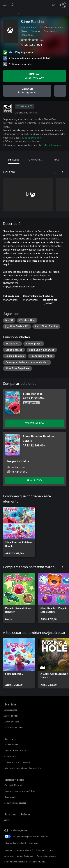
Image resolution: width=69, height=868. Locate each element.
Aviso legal (9, 856)
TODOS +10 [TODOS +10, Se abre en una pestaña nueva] (25, 107)
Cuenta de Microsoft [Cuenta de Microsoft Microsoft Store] (14, 785)
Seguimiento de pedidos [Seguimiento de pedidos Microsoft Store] (15, 803)
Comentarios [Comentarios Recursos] (10, 756)
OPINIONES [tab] (35, 159)
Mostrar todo (42, 567)
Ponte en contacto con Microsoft (19, 850)
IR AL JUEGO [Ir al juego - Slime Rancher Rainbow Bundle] (34, 480)
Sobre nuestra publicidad (16, 862)
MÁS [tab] (56, 159)
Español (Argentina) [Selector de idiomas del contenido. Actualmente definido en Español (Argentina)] (19, 830)
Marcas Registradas (25, 856)
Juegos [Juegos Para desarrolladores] (7, 820)
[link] (19, 532)
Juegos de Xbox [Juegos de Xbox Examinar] (11, 716)
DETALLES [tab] (14, 159)
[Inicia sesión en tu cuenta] (63, 5)
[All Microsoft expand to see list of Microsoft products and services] (5, 5)
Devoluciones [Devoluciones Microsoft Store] (10, 797)
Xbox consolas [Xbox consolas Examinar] (11, 710)
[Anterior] (55, 172)
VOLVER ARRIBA (34, 423)
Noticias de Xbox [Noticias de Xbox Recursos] (12, 744)
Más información (32, 138)
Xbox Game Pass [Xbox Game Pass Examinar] (12, 722)
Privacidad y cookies (45, 850)
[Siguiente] (62, 172)
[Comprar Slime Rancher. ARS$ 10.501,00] (34, 76)
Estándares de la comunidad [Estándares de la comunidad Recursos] (17, 762)
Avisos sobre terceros (46, 856)
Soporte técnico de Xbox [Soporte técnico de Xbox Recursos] (15, 750)
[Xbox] (10, 13)
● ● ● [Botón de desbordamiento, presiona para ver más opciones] (60, 91)
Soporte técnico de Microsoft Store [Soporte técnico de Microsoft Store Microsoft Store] (20, 791)
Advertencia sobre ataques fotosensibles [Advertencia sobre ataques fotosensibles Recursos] (23, 768)
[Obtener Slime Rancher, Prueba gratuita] (27, 91)
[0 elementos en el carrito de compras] (54, 5)
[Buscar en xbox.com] (13, 5)
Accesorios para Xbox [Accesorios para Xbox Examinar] (14, 728)
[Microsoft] (34, 3)
